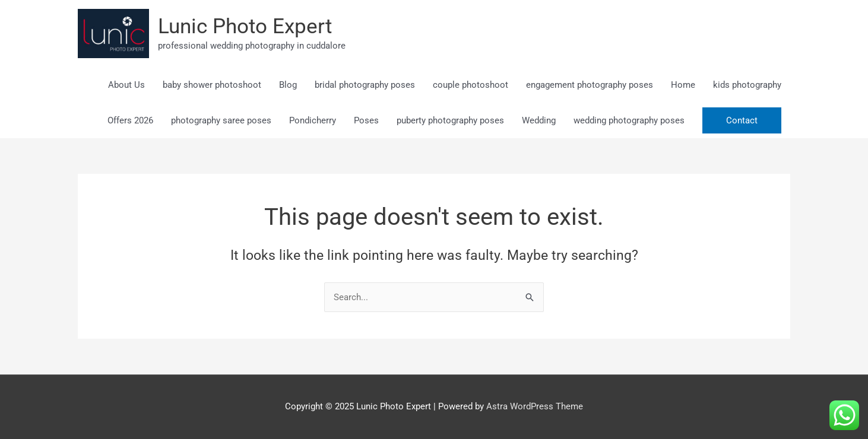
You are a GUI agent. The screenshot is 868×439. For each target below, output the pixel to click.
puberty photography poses (450, 120)
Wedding (539, 120)
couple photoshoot (471, 85)
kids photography (747, 85)
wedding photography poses (629, 120)
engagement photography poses (590, 85)
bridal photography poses (365, 85)
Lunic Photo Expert (245, 26)
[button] (742, 121)
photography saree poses (221, 120)
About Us (126, 85)
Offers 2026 (130, 120)
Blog (288, 85)
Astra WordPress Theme (535, 406)
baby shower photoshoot (212, 85)
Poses (366, 120)
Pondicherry (313, 120)
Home (683, 85)
